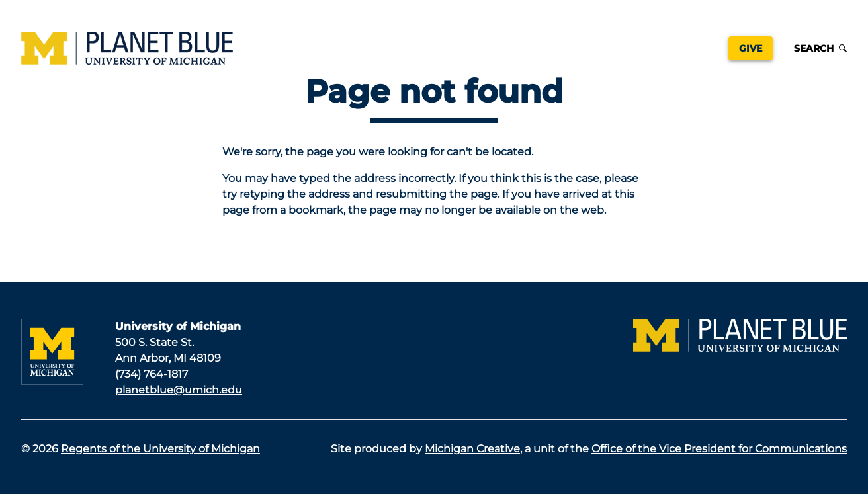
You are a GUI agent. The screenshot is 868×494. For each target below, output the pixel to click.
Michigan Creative (472, 449)
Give (751, 48)
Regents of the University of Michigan (160, 449)
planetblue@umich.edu (179, 390)
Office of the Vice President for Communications (719, 449)
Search (820, 48)
